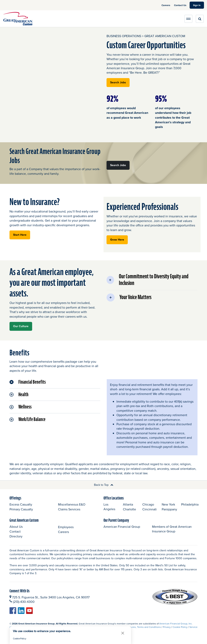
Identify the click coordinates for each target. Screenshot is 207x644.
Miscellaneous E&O (72, 504)
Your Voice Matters (129, 297)
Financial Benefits (28, 382)
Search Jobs (120, 82)
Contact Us (180, 5)
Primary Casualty (21, 509)
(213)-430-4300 (24, 602)
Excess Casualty (21, 504)
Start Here (22, 235)
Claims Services (69, 509)
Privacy (167, 627)
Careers (166, 5)
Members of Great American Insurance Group (172, 529)
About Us (16, 527)
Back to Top (104, 485)
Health (19, 395)
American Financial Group (122, 527)
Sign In (199, 5)
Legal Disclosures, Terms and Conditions (139, 627)
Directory (16, 536)
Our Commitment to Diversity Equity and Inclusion (147, 280)
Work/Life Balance (27, 419)
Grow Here (119, 239)
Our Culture (21, 326)
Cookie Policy (180, 627)
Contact (15, 531)
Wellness (21, 407)
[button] (123, 633)
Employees (66, 527)
